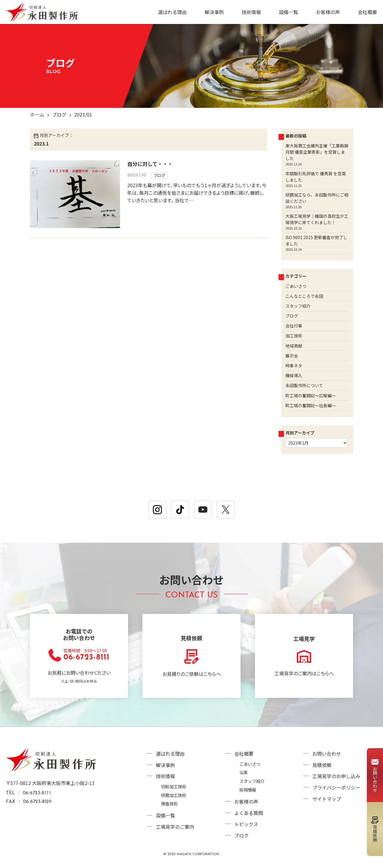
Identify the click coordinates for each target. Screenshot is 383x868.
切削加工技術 (174, 786)
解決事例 (214, 12)
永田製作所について (304, 385)
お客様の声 (328, 12)
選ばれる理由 (172, 12)
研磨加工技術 (174, 794)
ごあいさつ (296, 286)
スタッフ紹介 (298, 306)
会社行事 (294, 326)
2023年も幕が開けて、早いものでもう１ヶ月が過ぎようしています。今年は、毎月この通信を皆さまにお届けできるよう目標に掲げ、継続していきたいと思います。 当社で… (197, 192)
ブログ (59, 114)
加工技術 (294, 336)
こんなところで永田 (304, 296)
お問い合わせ (327, 754)
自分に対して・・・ (150, 163)
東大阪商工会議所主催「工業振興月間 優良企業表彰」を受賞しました (317, 152)
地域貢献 (294, 345)
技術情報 (251, 12)
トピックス (246, 824)
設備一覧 (288, 12)
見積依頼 (322, 765)
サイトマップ (327, 798)
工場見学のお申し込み (336, 776)
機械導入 (294, 375)
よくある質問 (249, 813)
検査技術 (169, 803)
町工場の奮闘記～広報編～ (311, 395)
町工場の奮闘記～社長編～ (311, 405)
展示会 (292, 355)
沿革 (244, 773)
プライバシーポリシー (336, 787)
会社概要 (367, 12)
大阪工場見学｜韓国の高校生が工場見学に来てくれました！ (317, 219)
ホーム (37, 114)
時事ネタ (294, 365)
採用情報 (248, 790)
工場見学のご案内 (175, 826)
